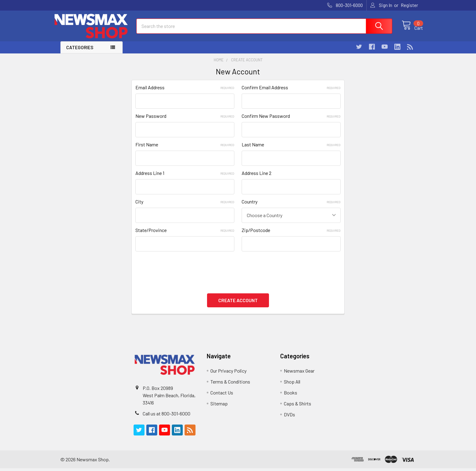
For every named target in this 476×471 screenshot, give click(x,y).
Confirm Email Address (291, 93)
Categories (80, 53)
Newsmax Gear (299, 373)
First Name (185, 150)
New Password (185, 121)
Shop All (292, 384)
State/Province (185, 235)
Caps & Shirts (297, 406)
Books (291, 395)
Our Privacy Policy (228, 373)
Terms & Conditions (230, 384)
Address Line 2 (257, 178)
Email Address (185, 93)
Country (291, 207)
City (185, 207)
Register (409, 5)
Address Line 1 (185, 178)
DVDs (289, 417)
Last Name (291, 150)
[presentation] (182, 272)
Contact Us (222, 395)
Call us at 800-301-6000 (167, 416)
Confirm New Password (291, 121)
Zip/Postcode (291, 235)
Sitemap (219, 406)
